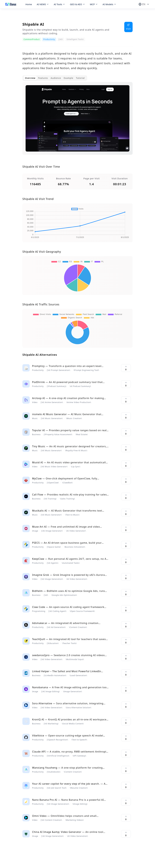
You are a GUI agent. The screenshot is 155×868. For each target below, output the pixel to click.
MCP (94, 4)
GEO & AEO (77, 4)
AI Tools (59, 4)
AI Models (109, 4)
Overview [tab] (30, 78)
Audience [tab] (56, 78)
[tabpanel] (77, 121)
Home (29, 4)
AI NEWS (43, 4)
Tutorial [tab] (80, 78)
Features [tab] (43, 78)
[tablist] (55, 78)
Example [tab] (68, 78)
